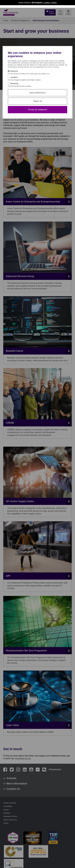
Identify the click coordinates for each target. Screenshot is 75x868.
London (47, 3)
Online (54, 3)
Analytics (14, 77)
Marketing (14, 84)
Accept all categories (38, 110)
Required (14, 71)
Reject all (38, 101)
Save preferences (38, 93)
